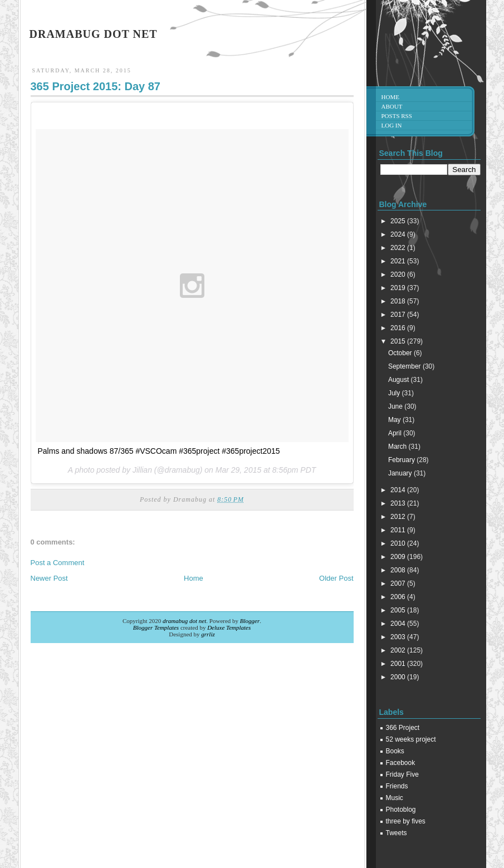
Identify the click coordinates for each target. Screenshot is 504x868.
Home (194, 578)
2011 (399, 530)
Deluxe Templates (229, 627)
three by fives (406, 821)
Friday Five (402, 774)
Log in (392, 125)
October (401, 353)
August (400, 380)
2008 (399, 570)
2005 (399, 610)
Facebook (401, 763)
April (396, 433)
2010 (399, 543)
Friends (397, 786)
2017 (399, 315)
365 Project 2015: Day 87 (96, 86)
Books (395, 751)
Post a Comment (58, 563)
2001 (399, 664)
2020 (399, 274)
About (392, 106)
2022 (399, 248)
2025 (399, 221)
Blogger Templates (156, 627)
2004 (399, 624)
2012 (399, 517)
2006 (399, 597)
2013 (399, 503)
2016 (399, 328)
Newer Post (49, 578)
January (401, 473)
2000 (399, 677)
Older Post (336, 578)
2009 (399, 557)
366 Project (403, 728)
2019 (399, 288)
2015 (399, 341)
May (395, 420)
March (398, 447)
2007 (399, 583)
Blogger (250, 621)
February (402, 460)
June (396, 406)
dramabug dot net (94, 34)
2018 (399, 301)
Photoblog (401, 810)
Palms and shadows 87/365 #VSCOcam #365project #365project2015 (159, 451)
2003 (399, 637)
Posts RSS (397, 116)
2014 (399, 490)
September (405, 366)
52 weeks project (411, 739)
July (395, 393)
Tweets (397, 833)
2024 (399, 234)
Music (395, 798)
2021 (399, 261)
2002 (399, 650)
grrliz (208, 634)
